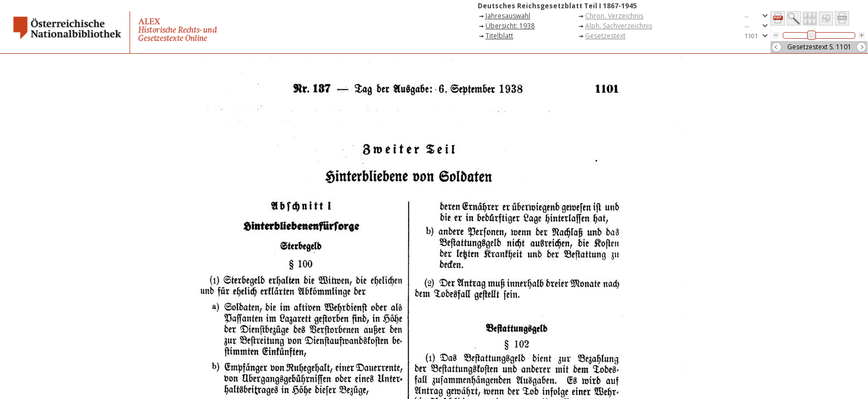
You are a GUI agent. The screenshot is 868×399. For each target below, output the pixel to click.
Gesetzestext (605, 36)
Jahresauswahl (508, 16)
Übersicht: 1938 (510, 26)
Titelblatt (499, 36)
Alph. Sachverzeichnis (619, 26)
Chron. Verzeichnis (614, 16)
